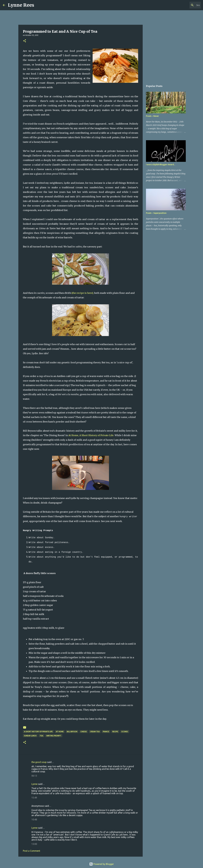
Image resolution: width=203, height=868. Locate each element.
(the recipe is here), (83, 293)
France (106, 732)
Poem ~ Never (152, 116)
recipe (115, 732)
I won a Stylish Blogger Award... (161, 165)
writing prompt (54, 736)
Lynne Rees (21, 5)
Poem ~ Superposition (156, 213)
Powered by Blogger (102, 864)
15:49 (34, 798)
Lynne (34, 784)
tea (41, 736)
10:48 (34, 820)
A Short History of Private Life (38, 732)
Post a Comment (32, 851)
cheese (84, 732)
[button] (25, 41)
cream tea (95, 732)
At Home (60, 732)
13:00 (34, 844)
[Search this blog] (186, 5)
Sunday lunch (30, 736)
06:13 (34, 776)
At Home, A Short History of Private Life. (91, 435)
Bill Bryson (72, 732)
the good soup (39, 762)
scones (125, 732)
